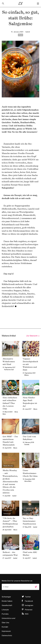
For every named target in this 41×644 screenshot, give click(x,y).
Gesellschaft (7, 605)
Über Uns (5, 623)
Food (20, 35)
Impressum (6, 631)
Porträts (5, 614)
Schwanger (6, 597)
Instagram (29, 605)
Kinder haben (7, 601)
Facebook (29, 601)
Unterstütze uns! (9, 618)
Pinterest (29, 610)
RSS (27, 614)
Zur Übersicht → (33, 336)
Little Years (21, 4)
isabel (28, 32)
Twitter (28, 597)
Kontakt (5, 627)
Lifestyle (5, 610)
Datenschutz (7, 636)
